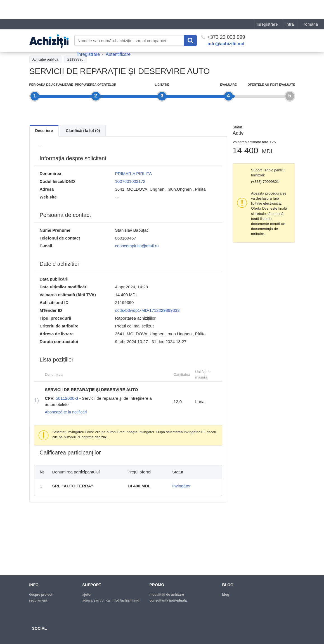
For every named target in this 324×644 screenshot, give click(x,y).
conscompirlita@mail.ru (137, 246)
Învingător (181, 486)
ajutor (87, 595)
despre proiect (41, 595)
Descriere (44, 131)
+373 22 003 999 (223, 18)
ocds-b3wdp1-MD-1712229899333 (147, 310)
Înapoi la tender (45, 47)
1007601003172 (130, 181)
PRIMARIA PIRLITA (133, 173)
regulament (38, 600)
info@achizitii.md (226, 24)
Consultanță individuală (168, 600)
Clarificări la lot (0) (83, 131)
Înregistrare (88, 35)
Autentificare (118, 35)
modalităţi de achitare (167, 595)
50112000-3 (67, 398)
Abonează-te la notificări (66, 412)
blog (226, 595)
